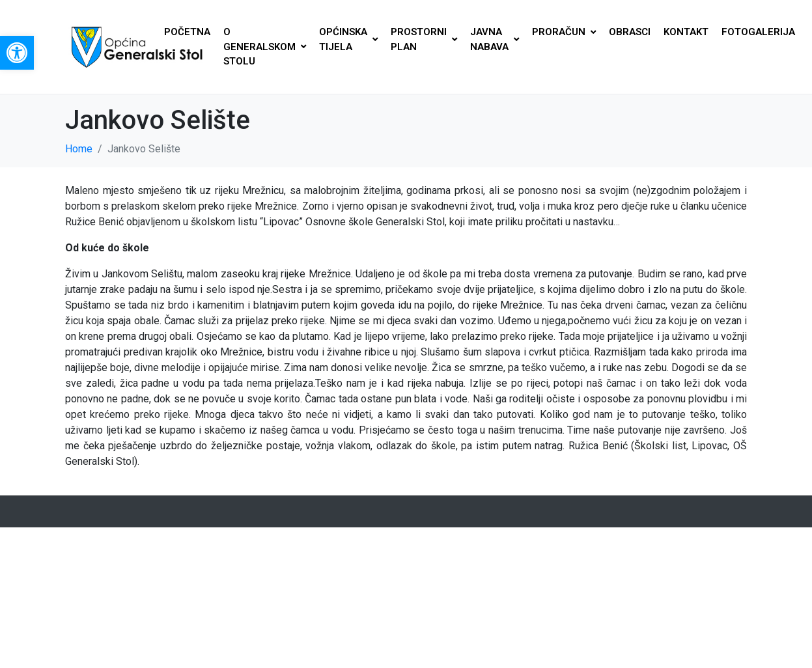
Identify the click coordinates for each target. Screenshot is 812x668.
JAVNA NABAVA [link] (495, 39)
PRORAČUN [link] (564, 32)
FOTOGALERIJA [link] (758, 32)
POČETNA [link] (187, 32)
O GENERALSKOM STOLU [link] (265, 47)
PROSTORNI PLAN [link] (424, 39)
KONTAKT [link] (686, 32)
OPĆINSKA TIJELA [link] (348, 39)
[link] (17, 53)
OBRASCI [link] (630, 32)
